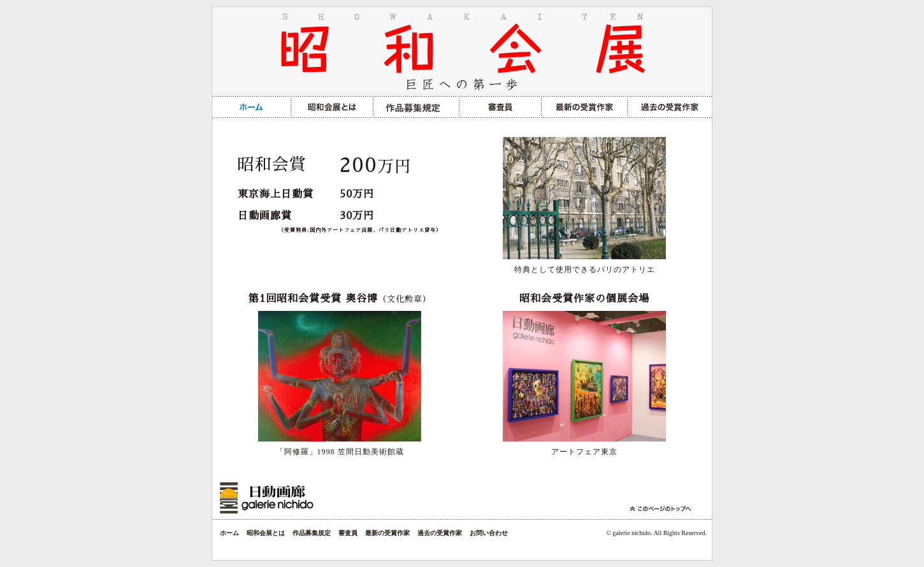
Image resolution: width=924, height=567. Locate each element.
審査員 (348, 533)
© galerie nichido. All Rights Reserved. (656, 533)
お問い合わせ (489, 533)
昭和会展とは (266, 533)
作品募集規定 (312, 533)
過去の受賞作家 (440, 533)
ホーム (229, 533)
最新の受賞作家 (387, 533)
